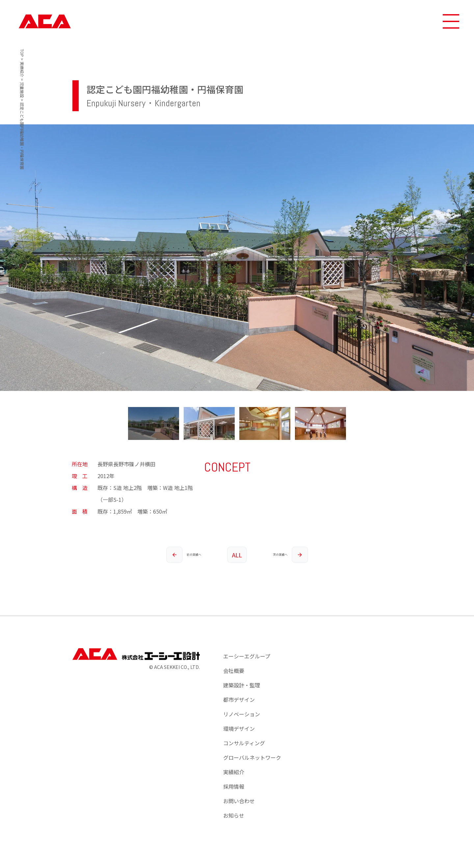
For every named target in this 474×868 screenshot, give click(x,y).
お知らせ (234, 815)
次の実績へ (290, 555)
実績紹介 (234, 772)
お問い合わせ (239, 801)
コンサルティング (244, 743)
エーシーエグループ (247, 656)
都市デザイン (239, 700)
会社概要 (234, 671)
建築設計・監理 (242, 685)
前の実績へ (184, 555)
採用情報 (234, 786)
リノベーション (242, 714)
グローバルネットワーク (252, 757)
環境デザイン (239, 728)
